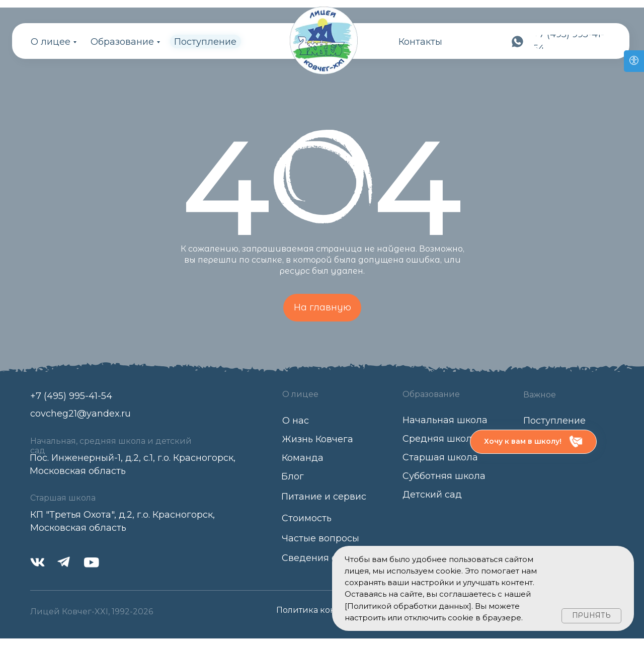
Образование (122, 42)
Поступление (205, 42)
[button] (533, 442)
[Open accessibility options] (634, 61)
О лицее (51, 42)
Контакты (420, 42)
